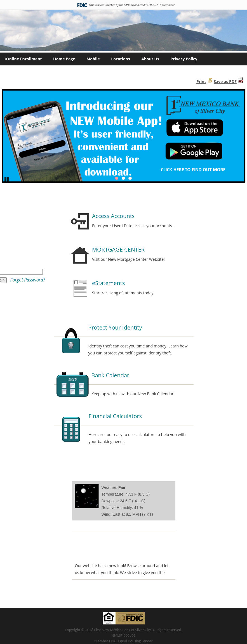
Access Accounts (113, 216)
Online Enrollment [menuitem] (23, 59)
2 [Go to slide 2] (123, 178)
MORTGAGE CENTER (118, 249)
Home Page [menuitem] (64, 59)
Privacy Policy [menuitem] (184, 59)
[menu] (123, 59)
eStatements (108, 283)
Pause (7, 179)
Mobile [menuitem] (93, 59)
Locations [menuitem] (120, 59)
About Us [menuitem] (150, 59)
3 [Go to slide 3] (130, 178)
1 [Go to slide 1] (117, 178)
